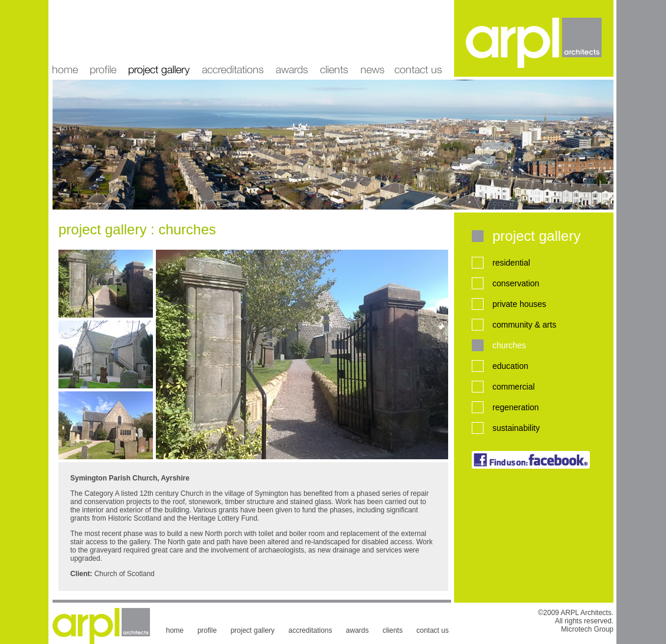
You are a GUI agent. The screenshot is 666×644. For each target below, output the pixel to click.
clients (334, 38)
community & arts (524, 325)
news (372, 38)
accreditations (233, 38)
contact (422, 38)
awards (292, 38)
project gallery (159, 38)
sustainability (516, 428)
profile (103, 38)
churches (509, 345)
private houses (519, 304)
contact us (432, 630)
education (510, 366)
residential (511, 263)
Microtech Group (587, 629)
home (68, 38)
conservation (516, 283)
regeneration (516, 407)
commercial (514, 387)
